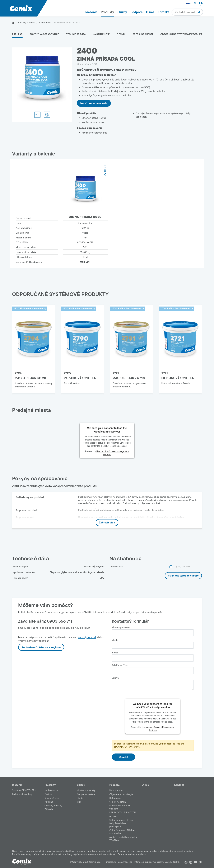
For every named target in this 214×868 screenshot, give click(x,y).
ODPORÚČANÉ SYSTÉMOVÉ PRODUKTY (182, 34)
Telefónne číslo (120, 665)
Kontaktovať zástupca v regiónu (41, 647)
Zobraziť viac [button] (107, 523)
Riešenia (91, 12)
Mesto (115, 640)
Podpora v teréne (86, 794)
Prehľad (17, 34)
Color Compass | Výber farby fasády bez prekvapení (121, 823)
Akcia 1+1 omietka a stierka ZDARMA (123, 839)
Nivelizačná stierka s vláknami (120, 807)
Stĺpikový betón (118, 802)
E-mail (115, 653)
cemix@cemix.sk (87, 637)
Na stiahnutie (101, 34)
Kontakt (163, 12)
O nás (150, 12)
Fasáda (32, 23)
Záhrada (49, 809)
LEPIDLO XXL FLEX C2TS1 (123, 813)
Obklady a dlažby (53, 806)
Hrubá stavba (51, 790)
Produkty (107, 12)
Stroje (80, 798)
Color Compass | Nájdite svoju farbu (122, 832)
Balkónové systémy (22, 794)
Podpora (136, 12)
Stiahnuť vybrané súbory (183, 576)
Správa (115, 678)
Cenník (121, 34)
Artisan (113, 816)
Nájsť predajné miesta (94, 103)
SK (195, 3)
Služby (122, 12)
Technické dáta (76, 34)
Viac (79, 802)
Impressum (111, 862)
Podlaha (49, 802)
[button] (105, 166)
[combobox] (187, 12)
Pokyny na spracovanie (44, 34)
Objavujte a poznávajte (121, 794)
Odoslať (124, 757)
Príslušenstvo (45, 23)
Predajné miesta (143, 34)
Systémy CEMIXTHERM (24, 790)
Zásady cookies (125, 862)
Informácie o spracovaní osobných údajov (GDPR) (157, 862)
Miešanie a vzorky (86, 790)
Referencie (115, 798)
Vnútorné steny (53, 798)
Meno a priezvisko (121, 628)
